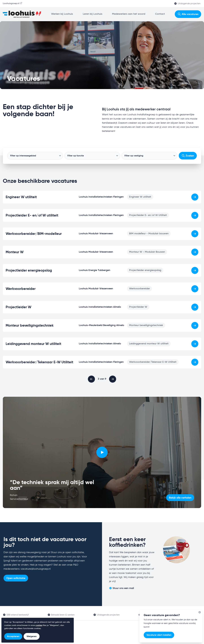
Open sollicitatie (16, 578)
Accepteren (13, 636)
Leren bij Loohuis (93, 14)
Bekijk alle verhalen (180, 498)
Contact (160, 14)
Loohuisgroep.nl (13, 3)
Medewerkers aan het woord (129, 14)
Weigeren (32, 636)
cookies (39, 625)
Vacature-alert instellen (159, 635)
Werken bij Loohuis (62, 14)
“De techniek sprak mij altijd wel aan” (52, 485)
